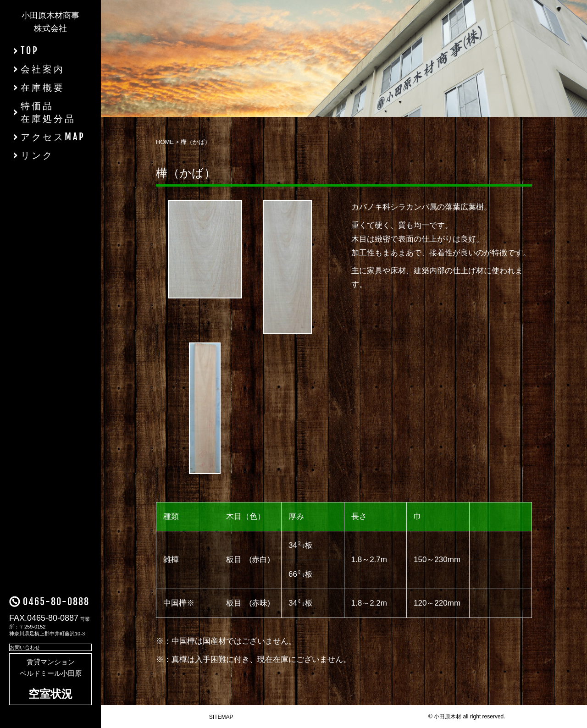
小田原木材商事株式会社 (50, 22)
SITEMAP (221, 717)
